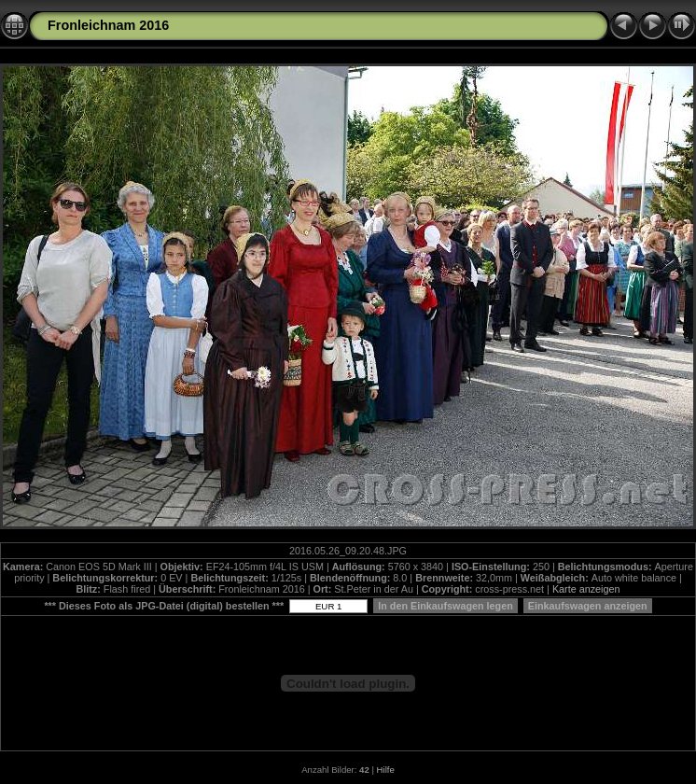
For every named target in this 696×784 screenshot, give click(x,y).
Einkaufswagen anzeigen (588, 606)
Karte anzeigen (586, 589)
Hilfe (386, 770)
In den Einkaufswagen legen (445, 606)
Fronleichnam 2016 (108, 25)
